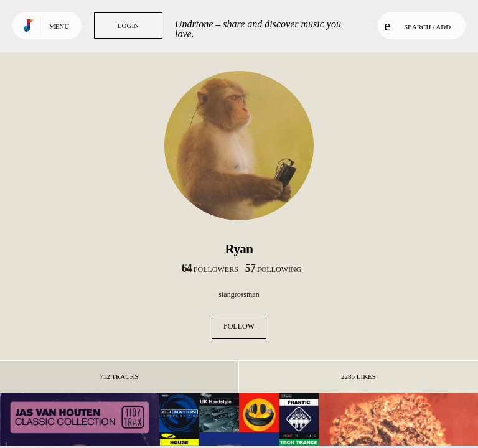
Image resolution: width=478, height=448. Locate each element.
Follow (239, 326)
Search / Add (417, 26)
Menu (59, 26)
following (274, 269)
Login (128, 26)
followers (210, 269)
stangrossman (239, 294)
